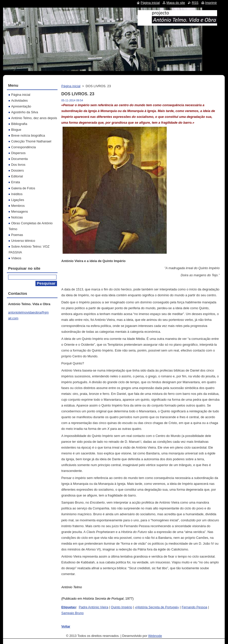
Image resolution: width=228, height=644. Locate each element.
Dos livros (18, 165)
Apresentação (21, 106)
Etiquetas (69, 607)
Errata (16, 182)
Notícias (17, 217)
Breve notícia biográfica (28, 135)
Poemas (17, 235)
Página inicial (71, 86)
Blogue (16, 130)
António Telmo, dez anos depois (34, 118)
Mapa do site (176, 3)
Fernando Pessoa (194, 607)
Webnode (155, 636)
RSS (195, 3)
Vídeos (16, 258)
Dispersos (18, 153)
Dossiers (17, 170)
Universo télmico (23, 241)
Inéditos (17, 194)
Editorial (17, 176)
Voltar (66, 626)
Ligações (18, 200)
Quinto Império (122, 607)
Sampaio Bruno (72, 613)
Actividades (19, 100)
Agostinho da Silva (25, 112)
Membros (18, 206)
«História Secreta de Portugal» (157, 607)
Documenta (19, 159)
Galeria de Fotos (23, 188)
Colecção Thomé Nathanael (31, 141)
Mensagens (20, 211)
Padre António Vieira (93, 607)
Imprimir (211, 3)
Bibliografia (19, 124)
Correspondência (23, 147)
